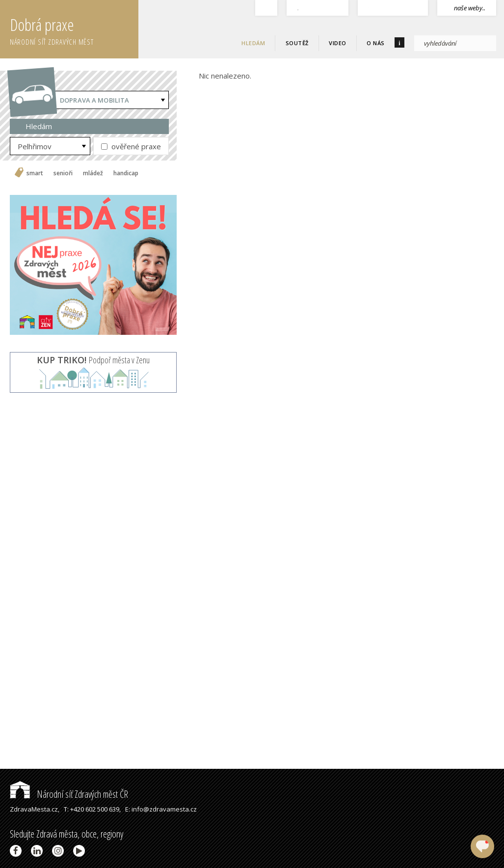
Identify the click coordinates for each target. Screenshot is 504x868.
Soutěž (297, 43)
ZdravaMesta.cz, (35, 809)
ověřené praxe (131, 146)
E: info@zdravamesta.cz (161, 809)
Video (338, 43)
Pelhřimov (35, 146)
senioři (63, 173)
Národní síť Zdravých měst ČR (69, 794)
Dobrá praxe (74, 29)
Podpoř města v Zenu (93, 360)
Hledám (253, 43)
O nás (376, 43)
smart (35, 173)
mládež (93, 173)
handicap (126, 173)
